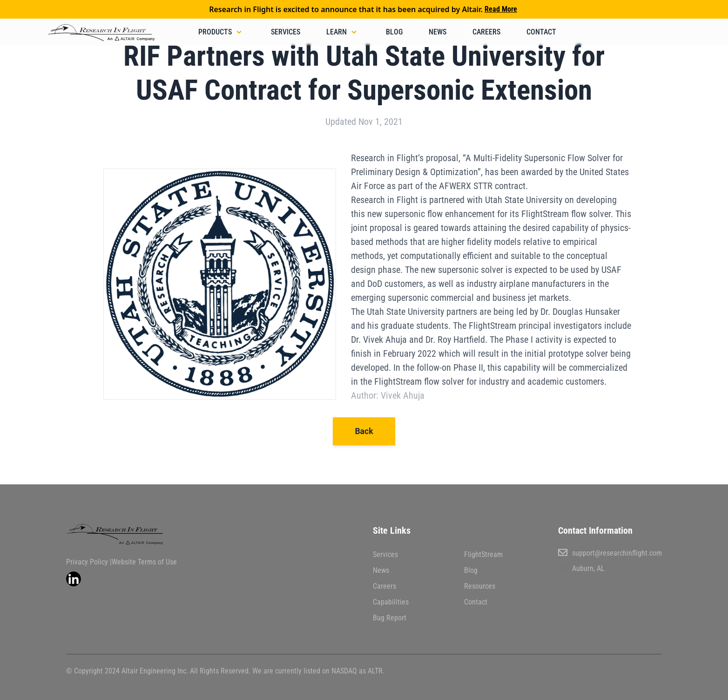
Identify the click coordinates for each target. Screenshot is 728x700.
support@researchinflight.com (610, 553)
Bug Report (390, 618)
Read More (501, 9)
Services (286, 32)
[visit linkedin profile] (74, 579)
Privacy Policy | (89, 562)
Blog (394, 32)
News (438, 32)
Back (364, 431)
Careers (486, 32)
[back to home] (103, 34)
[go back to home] (126, 534)
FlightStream (483, 554)
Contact (541, 32)
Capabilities (391, 602)
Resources (480, 586)
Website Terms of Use (144, 562)
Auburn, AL (581, 568)
